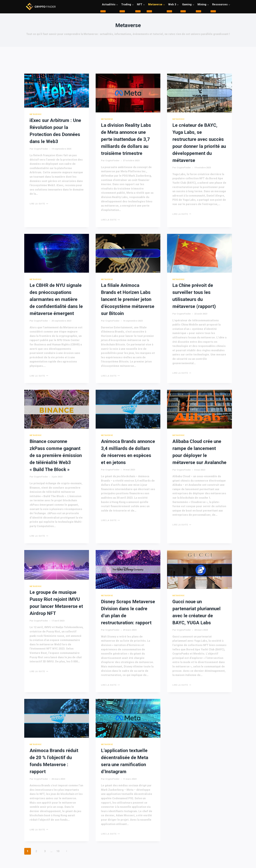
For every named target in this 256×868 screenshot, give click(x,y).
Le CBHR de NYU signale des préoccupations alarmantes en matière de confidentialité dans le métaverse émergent (56, 299)
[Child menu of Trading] (122, 11)
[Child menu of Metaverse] (149, 11)
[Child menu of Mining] (198, 11)
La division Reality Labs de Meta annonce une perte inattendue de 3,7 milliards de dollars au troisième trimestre (126, 139)
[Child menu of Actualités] (103, 11)
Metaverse (36, 114)
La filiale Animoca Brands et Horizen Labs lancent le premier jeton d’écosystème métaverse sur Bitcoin (128, 299)
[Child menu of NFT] (138, 11)
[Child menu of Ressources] (213, 11)
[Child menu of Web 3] (169, 11)
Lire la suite (39, 204)
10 (58, 851)
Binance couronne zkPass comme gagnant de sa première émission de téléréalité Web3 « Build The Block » (56, 455)
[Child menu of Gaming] (183, 11)
